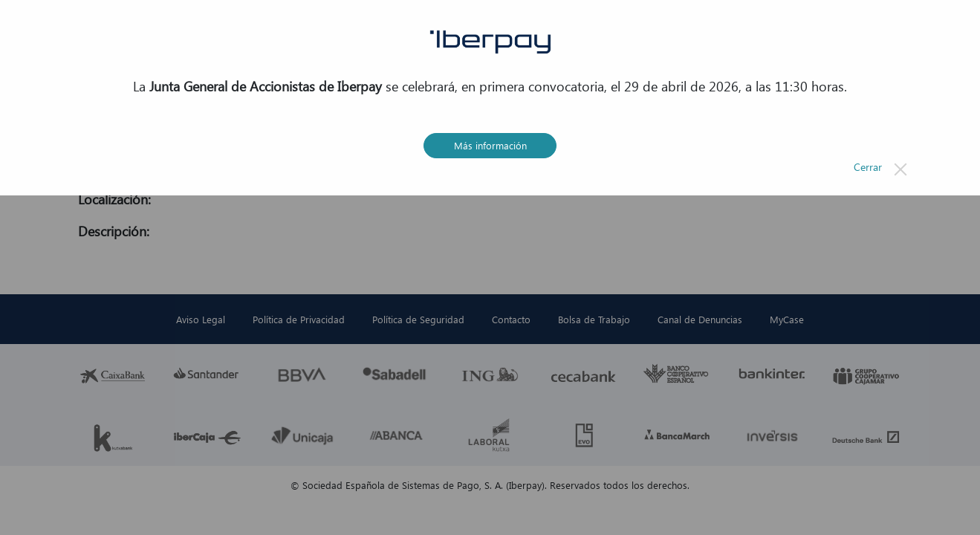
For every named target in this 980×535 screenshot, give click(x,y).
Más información (490, 145)
